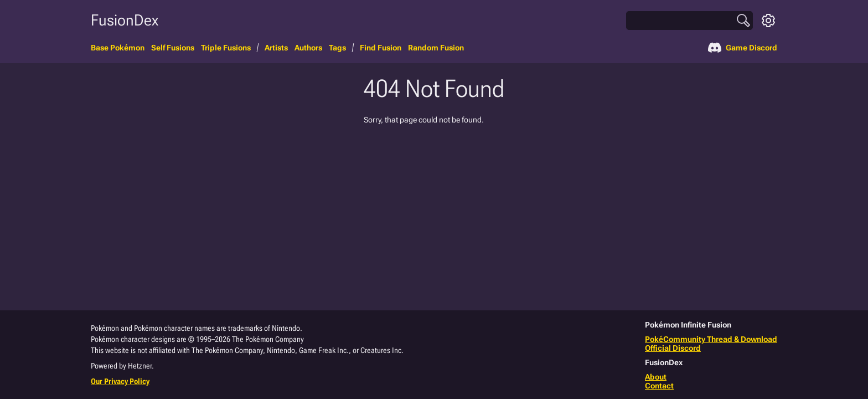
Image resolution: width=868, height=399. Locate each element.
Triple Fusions (226, 48)
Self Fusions (173, 48)
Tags (337, 48)
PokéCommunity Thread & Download (711, 339)
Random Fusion (436, 48)
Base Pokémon (118, 48)
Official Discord (673, 348)
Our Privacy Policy (120, 381)
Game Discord (743, 48)
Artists (276, 48)
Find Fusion (381, 48)
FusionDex (125, 20)
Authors (308, 48)
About (656, 377)
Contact (659, 386)
